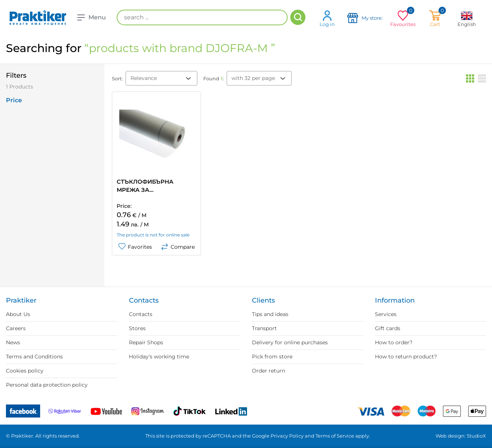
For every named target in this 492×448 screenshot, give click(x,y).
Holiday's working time (159, 357)
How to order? (394, 342)
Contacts (141, 314)
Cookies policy (25, 371)
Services (386, 314)
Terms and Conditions (34, 357)
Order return (268, 371)
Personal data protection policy (47, 385)
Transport (264, 328)
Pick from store (272, 357)
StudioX (476, 436)
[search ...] (202, 17)
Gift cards (388, 328)
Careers (16, 328)
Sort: (117, 78)
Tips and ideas (270, 314)
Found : (213, 78)
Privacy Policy (287, 436)
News (13, 342)
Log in (327, 18)
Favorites (135, 247)
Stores (137, 328)
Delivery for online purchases (290, 342)
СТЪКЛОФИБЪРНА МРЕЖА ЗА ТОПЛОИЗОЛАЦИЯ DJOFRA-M (145, 186)
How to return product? (406, 357)
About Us (18, 314)
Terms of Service (335, 436)
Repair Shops (146, 342)
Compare (178, 247)
